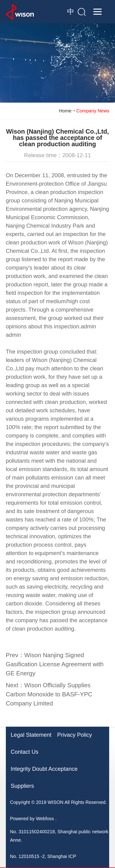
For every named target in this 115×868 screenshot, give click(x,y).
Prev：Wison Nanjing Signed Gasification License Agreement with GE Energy (55, 664)
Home (65, 111)
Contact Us (25, 752)
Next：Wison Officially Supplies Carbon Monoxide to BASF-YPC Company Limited (49, 694)
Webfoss (45, 819)
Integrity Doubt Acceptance (44, 769)
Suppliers (22, 786)
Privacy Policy (75, 735)
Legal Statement (31, 735)
